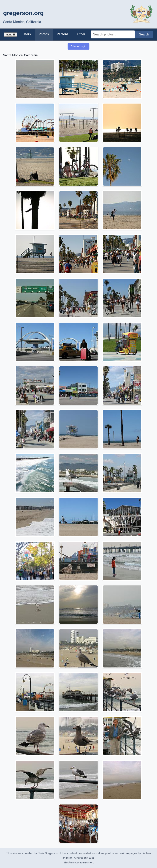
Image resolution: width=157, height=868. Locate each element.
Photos (44, 34)
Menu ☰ (10, 35)
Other (81, 34)
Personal (63, 34)
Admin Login (78, 46)
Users (27, 34)
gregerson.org (23, 13)
